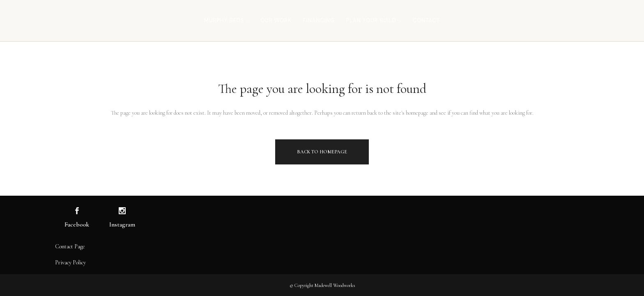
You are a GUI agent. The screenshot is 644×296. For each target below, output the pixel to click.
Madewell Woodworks (335, 285)
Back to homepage (322, 152)
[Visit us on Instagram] (122, 211)
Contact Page (70, 246)
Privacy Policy (70, 262)
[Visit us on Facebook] (77, 211)
